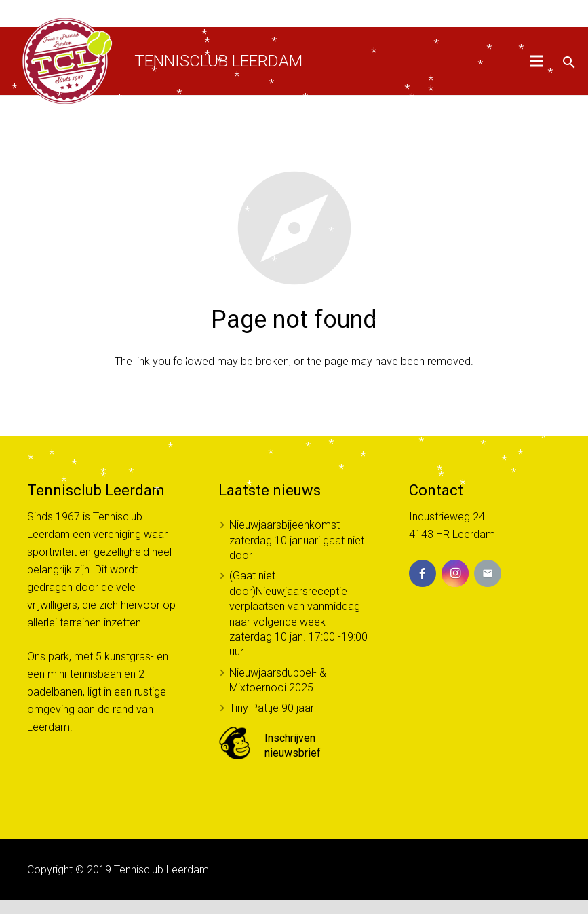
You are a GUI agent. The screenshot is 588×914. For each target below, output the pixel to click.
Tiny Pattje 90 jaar (272, 708)
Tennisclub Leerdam (218, 61)
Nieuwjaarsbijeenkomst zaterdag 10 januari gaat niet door (297, 540)
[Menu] (537, 61)
